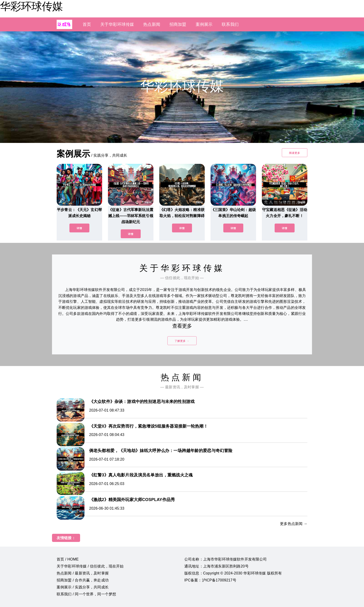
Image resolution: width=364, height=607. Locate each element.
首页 (87, 24)
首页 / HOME (68, 559)
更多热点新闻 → (294, 524)
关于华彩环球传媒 (117, 24)
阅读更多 (295, 153)
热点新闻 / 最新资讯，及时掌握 (83, 573)
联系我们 (230, 24)
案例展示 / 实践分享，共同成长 (83, 587)
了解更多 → (182, 341)
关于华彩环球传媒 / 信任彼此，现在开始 (90, 566)
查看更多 (182, 326)
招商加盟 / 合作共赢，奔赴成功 (83, 580)
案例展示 (204, 24)
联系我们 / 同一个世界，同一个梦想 (86, 594)
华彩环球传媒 (31, 6)
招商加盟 (178, 24)
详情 (79, 228)
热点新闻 (152, 24)
